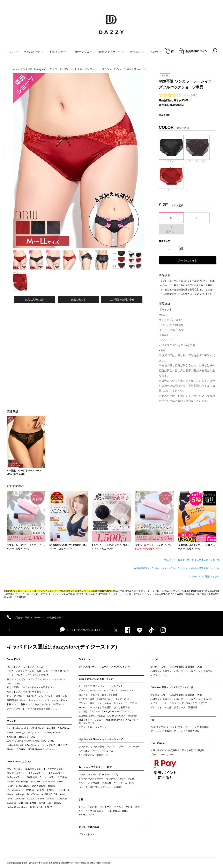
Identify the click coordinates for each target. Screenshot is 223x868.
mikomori (133, 716)
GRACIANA (64, 728)
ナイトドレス (59, 679)
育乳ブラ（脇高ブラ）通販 (104, 695)
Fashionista (49, 782)
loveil (62, 794)
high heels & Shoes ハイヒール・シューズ (101, 739)
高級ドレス (42, 671)
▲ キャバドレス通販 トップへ (204, 576)
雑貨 (137, 807)
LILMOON (62, 799)
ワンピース (106, 807)
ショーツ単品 (104, 703)
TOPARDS (29, 790)
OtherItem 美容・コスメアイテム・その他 (172, 687)
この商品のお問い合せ (122, 300)
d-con (41, 799)
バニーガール (181, 671)
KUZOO (31, 799)
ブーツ (122, 746)
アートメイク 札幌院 (161, 731)
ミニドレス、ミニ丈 (33, 667)
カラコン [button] (137, 52)
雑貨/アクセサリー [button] (111, 52)
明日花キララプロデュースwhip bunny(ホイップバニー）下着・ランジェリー (108, 721)
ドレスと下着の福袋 (89, 827)
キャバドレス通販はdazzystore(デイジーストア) (62, 647)
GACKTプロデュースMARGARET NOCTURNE (31, 741)
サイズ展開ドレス (60, 671)
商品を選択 (165, 115)
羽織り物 (93, 807)
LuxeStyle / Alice (52, 733)
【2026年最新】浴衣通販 (182, 667)
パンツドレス (46, 696)
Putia (9, 799)
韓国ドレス (59, 704)
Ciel (49, 803)
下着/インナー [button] (59, 52)
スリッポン (84, 751)
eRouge (20, 794)
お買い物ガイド (158, 750)
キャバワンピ (14, 683)
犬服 (200, 667)
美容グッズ (180, 707)
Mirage (10, 782)
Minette (50, 799)
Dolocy (58, 803)
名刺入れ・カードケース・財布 (118, 783)
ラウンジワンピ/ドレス (37, 675)
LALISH (51, 790)
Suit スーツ (84, 659)
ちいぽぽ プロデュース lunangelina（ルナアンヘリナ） (106, 711)
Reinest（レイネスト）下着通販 (95, 707)
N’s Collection (14, 790)
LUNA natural (39, 786)
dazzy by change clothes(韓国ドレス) (26, 728)
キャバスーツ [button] (33, 52)
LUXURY (36, 782)
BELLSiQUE (36, 807)
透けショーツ (120, 703)
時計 (122, 779)
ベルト (82, 783)
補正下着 (83, 695)
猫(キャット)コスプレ (201, 671)
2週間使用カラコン (36, 777)
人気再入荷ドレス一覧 (208, 560)
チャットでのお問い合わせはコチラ (81, 630)
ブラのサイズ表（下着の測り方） (95, 699)
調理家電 (193, 707)
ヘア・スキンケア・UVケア (193, 703)
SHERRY (63, 745)
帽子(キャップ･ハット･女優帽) (106, 787)
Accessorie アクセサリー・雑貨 (95, 767)
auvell (42, 803)
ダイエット (156, 707)
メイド (154, 675)
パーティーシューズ (103, 751)
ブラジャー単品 (86, 703)
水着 (81, 799)
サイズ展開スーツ (88, 667)
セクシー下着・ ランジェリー (94, 727)
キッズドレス (35, 700)
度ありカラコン (33, 769)
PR (152, 720)
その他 (133, 703)
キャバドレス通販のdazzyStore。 (96, 591)
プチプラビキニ (86, 815)
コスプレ (155, 659)
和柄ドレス (12, 704)
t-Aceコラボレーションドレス (41, 745)
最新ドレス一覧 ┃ (187, 560)
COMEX (21, 749)
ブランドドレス (86, 834)
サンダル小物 (97, 746)
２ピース (104, 667)
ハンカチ (83, 787)
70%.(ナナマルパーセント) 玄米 (166, 727)
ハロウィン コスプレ (161, 671)
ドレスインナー (117, 686)
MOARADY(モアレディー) (41, 749)
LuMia (60, 782)
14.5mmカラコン (56, 773)
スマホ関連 (94, 783)
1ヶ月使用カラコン (53, 769)
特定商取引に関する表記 (181, 750)
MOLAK (41, 790)
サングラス (112, 779)
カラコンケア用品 (58, 777)
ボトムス (119, 807)
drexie (10, 733)
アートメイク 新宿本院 (197, 727)
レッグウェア (111, 690)
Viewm (10, 794)
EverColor (20, 799)
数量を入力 (165, 241)
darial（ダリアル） (28, 737)
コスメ (173, 703)
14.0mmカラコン (36, 773)
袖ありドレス (14, 692)
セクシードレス (43, 704)
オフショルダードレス (56, 700)
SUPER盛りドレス (16, 700)
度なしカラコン (15, 769)
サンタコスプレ (158, 667)
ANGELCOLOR (49, 794)
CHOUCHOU (23, 786)
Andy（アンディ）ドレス (28, 733)
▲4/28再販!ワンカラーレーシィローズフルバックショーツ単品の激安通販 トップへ (176, 568)
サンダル (83, 746)
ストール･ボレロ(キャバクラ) (103, 774)
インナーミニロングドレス (20, 671)
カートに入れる (188, 260)
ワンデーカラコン (16, 773)
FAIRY (49, 807)
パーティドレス (15, 675)
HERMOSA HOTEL (118, 811)
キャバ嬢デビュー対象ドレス (42, 709)
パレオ (129, 807)
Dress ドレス (14, 659)
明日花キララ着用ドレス (35, 692)
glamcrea (11, 803)
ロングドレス (14, 667)
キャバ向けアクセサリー (91, 779)
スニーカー (134, 746)
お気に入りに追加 (35, 300)
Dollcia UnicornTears (17, 807)
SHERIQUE (64, 790)
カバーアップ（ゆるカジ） (92, 811)
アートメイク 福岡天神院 (186, 731)
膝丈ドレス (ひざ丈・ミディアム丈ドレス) (28, 679)
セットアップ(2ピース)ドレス (22, 696)
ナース (163, 675)
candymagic (22, 782)
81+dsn (10, 749)
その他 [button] (155, 52)
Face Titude (33, 794)
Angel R (51, 728)
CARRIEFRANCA (116, 716)
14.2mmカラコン (15, 777)
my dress (11, 737)
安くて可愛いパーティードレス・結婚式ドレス (31, 687)
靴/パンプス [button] (84, 52)
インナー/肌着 (122, 699)
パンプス (111, 746)
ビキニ (82, 807)
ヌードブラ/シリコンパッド (92, 686)
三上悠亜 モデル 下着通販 (92, 716)
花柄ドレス (26, 704)
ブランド (11, 721)
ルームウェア (127, 690)
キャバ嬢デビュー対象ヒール (93, 755)
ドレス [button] (12, 52)
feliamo (52, 786)
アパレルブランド (16, 709)
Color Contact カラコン (19, 761)
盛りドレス (61, 696)
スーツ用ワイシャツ (121, 667)
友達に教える (78, 300)
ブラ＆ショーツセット (90, 690)
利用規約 (200, 750)
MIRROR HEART (27, 803)
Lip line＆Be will (15, 745)
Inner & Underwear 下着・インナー (97, 679)
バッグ (82, 774)
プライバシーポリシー (162, 754)
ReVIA (10, 786)
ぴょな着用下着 (122, 707)
